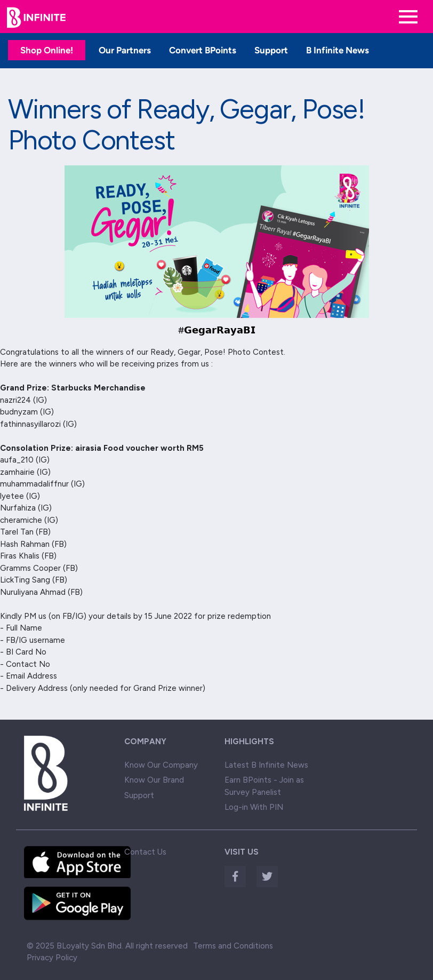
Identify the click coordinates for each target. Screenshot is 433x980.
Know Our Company (161, 765)
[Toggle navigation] (408, 17)
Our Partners (125, 50)
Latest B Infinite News (266, 765)
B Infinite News (338, 50)
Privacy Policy (52, 958)
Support (271, 50)
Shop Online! (47, 50)
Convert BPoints (203, 50)
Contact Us (145, 852)
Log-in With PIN (254, 807)
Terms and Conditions (233, 946)
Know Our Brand (154, 780)
